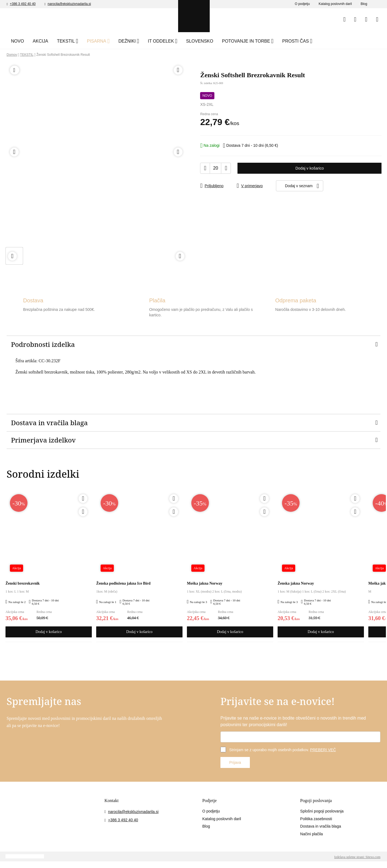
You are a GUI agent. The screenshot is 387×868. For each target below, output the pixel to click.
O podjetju (295, 4)
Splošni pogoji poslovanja (325, 812)
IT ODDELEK (189, 41)
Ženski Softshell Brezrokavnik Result (74, 55)
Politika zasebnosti (318, 820)
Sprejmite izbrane (255, 858)
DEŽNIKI (150, 41)
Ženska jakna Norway (298, 584)
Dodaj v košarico (310, 168)
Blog (363, 4)
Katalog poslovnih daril (332, 4)
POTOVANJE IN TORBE (282, 41)
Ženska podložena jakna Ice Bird (127, 584)
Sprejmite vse (299, 858)
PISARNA (113, 41)
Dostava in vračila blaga (323, 828)
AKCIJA (51, 41)
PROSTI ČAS (337, 41)
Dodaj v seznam (321, 185)
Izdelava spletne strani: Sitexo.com (351, 864)
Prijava (236, 763)
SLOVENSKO (233, 41)
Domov (13, 55)
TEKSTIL (78, 41)
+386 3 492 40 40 (26, 4)
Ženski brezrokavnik (25, 584)
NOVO (27, 41)
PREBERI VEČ (335, 751)
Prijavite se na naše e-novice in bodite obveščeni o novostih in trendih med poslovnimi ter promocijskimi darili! (297, 722)
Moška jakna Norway (206, 584)
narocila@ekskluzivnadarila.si (78, 4)
